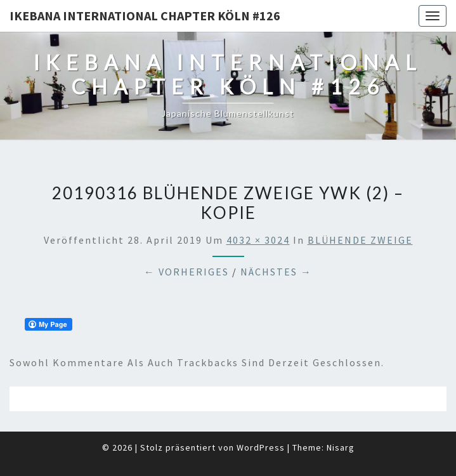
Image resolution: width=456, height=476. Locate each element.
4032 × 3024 (258, 240)
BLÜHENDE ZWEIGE (360, 240)
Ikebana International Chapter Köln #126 (145, 16)
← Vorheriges (186, 272)
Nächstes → (276, 272)
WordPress (261, 447)
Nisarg (341, 447)
